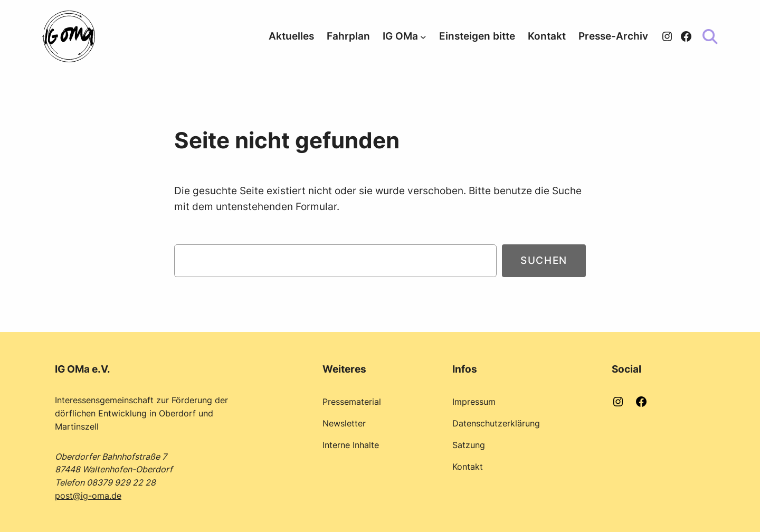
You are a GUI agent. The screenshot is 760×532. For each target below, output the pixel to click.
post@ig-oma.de (88, 496)
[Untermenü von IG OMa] (423, 36)
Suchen (544, 260)
